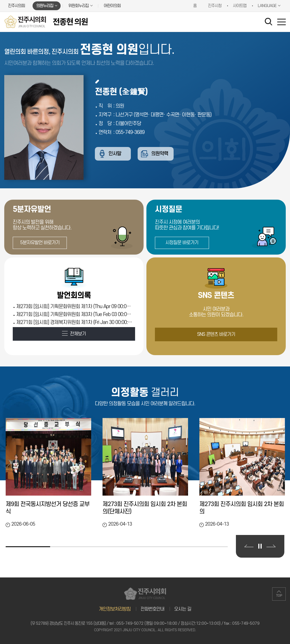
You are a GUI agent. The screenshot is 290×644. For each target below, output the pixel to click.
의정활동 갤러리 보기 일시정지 (260, 546)
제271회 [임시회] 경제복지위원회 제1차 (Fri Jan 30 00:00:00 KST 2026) (74, 322)
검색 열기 (270, 23)
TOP (279, 596)
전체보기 (78, 334)
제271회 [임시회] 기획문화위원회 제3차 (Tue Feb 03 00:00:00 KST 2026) (74, 314)
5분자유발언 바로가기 (40, 243)
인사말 (115, 154)
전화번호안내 (152, 609)
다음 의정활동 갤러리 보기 (271, 546)
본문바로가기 (0, 0)
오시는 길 (183, 609)
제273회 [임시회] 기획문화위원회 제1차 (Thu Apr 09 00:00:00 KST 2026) (74, 307)
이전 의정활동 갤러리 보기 (249, 546)
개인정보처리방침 (115, 609)
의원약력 (161, 154)
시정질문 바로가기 (182, 243)
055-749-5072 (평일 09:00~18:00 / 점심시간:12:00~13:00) (169, 623)
